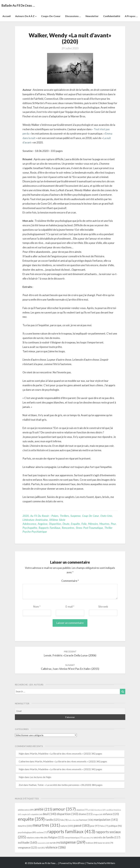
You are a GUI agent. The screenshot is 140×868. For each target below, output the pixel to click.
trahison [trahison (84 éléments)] (92, 843)
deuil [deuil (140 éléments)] (49, 814)
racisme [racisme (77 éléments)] (42, 832)
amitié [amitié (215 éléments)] (43, 809)
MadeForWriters (106, 863)
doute (66, 524)
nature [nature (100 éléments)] (67, 826)
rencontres (68, 528)
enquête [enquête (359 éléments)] (31, 819)
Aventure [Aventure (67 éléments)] (100, 810)
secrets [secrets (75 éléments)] (88, 838)
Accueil (7, 16)
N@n (21, 754)
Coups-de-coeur (51, 16)
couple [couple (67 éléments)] (26, 814)
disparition (55, 524)
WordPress (79, 863)
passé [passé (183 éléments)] (82, 825)
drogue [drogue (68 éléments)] (98, 814)
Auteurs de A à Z (26, 16)
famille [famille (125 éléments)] (53, 820)
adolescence (29, 524)
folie (84, 524)
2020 (26, 516)
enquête (75, 524)
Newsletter (92, 16)
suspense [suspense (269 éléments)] (73, 842)
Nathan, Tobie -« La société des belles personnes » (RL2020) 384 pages (66, 785)
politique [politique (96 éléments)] (115, 826)
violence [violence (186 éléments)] (56, 847)
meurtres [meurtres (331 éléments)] (46, 825)
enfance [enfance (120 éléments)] (111, 814)
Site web (103, 607)
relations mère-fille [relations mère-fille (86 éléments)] (37, 838)
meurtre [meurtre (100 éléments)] (25, 826)
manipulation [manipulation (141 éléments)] (106, 820)
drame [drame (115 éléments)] (86, 814)
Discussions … (73, 16)
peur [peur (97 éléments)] (95, 826)
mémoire (93, 524)
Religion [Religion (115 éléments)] (56, 837)
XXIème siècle (57, 520)
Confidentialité (112, 16)
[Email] (70, 711)
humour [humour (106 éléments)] (86, 820)
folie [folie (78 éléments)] (64, 820)
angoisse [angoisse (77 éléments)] (82, 810)
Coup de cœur (90, 516)
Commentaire (70, 581)
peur (113, 524)
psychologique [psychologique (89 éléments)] (27, 832)
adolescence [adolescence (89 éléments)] (26, 810)
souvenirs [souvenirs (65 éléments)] (43, 843)
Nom (37, 607)
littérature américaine (35, 520)
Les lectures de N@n (41, 777)
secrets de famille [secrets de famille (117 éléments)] (107, 837)
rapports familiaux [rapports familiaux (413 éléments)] (71, 831)
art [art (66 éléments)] (91, 810)
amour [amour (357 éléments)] (64, 809)
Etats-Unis (106, 516)
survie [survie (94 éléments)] (55, 843)
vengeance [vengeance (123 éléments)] (28, 847)
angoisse (43, 524)
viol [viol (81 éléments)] (41, 848)
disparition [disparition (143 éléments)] (67, 814)
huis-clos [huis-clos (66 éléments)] (73, 820)
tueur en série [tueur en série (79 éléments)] (105, 843)
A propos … (131, 16)
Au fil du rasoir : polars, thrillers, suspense (55, 516)
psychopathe (30, 528)
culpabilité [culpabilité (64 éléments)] (36, 814)
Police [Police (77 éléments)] (104, 826)
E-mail (70, 607)
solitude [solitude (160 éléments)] (28, 842)
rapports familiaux (49, 528)
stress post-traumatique (89, 528)
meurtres (104, 524)
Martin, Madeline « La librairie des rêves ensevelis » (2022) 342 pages (66, 754)
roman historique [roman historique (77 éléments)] (74, 838)
